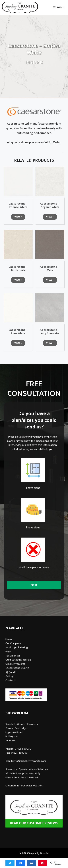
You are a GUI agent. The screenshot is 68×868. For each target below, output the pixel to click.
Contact (10, 680)
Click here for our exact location (24, 786)
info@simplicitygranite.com (30, 761)
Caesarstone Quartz (17, 668)
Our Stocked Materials (18, 660)
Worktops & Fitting (17, 647)
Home (9, 639)
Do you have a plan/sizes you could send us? (34, 420)
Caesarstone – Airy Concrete (50, 332)
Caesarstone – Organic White (50, 205)
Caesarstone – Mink (50, 269)
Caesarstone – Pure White (18, 332)
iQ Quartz (11, 672)
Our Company (13, 643)
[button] (18, 217)
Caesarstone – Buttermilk (18, 269)
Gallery (9, 676)
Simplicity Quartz (15, 664)
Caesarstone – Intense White (18, 205)
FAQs (8, 652)
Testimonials (13, 656)
